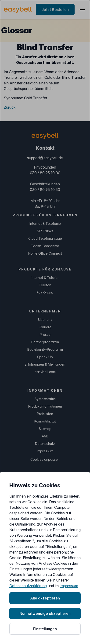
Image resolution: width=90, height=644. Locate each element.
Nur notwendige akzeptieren (45, 613)
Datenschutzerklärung (28, 586)
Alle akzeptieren (45, 598)
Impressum (69, 586)
